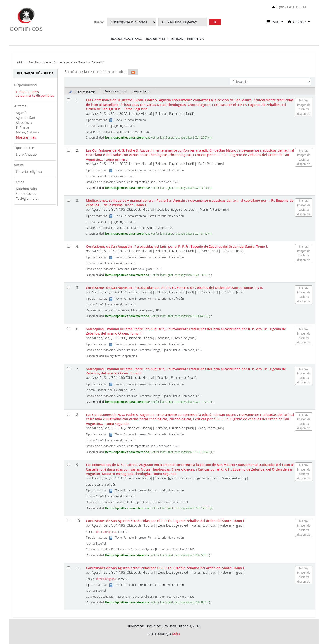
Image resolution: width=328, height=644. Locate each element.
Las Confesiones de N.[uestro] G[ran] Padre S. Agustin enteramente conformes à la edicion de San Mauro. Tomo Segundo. (190, 105)
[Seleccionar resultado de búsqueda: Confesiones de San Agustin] (69, 521)
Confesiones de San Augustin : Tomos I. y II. (174, 288)
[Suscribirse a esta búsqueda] (133, 72)
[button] (275, 22)
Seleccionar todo (116, 91)
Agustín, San (25, 118)
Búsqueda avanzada (127, 39)
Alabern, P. (24, 123)
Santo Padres (26, 194)
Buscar (99, 22)
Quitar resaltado (82, 92)
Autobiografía (26, 189)
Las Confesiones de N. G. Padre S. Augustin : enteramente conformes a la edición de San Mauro (190, 155)
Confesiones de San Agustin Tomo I (165, 521)
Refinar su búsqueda (35, 73)
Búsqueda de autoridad (165, 39)
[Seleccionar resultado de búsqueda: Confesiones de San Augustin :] (69, 246)
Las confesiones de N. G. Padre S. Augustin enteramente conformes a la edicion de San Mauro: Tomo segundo (190, 469)
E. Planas (23, 127)
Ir (215, 22)
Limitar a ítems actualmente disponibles (35, 94)
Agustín (22, 113)
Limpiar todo (141, 91)
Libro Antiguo (26, 154)
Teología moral (27, 198)
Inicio (20, 62)
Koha (176, 634)
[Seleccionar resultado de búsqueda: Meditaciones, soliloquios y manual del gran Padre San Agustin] (69, 200)
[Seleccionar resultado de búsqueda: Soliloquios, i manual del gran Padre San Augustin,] (69, 329)
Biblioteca (195, 39)
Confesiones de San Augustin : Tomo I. (177, 246)
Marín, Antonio (27, 132)
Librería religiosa (29, 172)
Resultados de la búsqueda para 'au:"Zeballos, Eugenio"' (66, 62)
